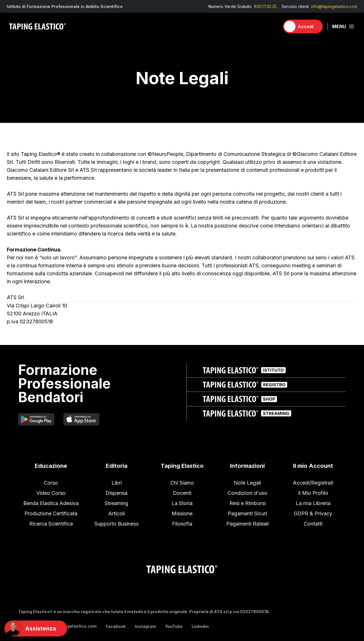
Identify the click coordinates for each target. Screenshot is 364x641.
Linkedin (200, 626)
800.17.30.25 (265, 6)
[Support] (36, 628)
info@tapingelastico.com (334, 6)
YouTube (174, 626)
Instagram (145, 626)
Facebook (116, 626)
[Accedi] (303, 26)
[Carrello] (273, 26)
